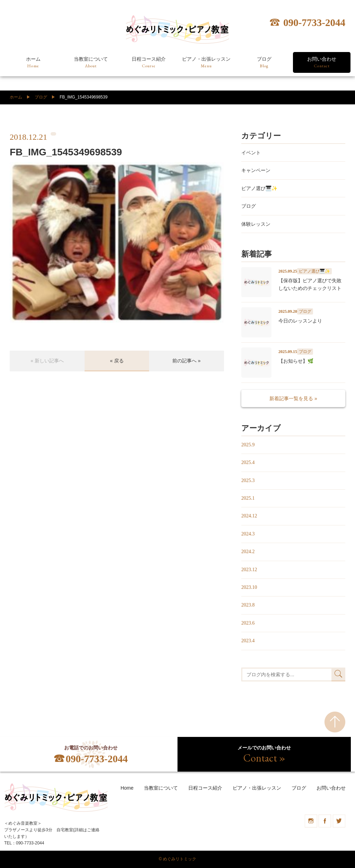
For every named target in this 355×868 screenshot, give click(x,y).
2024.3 (248, 534)
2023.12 (249, 570)
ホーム (33, 63)
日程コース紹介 (149, 63)
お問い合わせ (322, 63)
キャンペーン (256, 170)
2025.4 (248, 462)
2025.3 (248, 480)
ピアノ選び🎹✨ (259, 188)
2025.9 (248, 445)
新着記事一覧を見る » (293, 398)
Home (127, 788)
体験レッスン (256, 224)
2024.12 (249, 516)
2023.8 (248, 605)
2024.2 (248, 552)
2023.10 (249, 587)
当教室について (91, 63)
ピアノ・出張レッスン (206, 63)
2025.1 (248, 498)
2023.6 (248, 623)
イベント (251, 153)
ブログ (264, 63)
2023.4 (248, 641)
